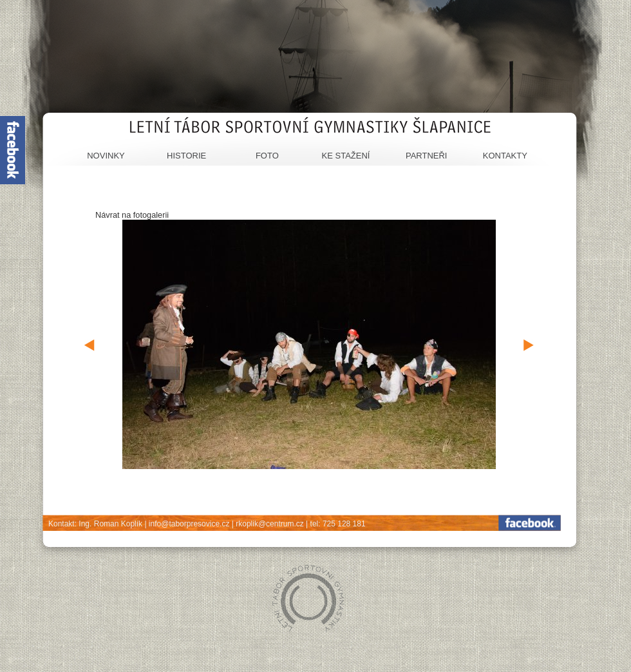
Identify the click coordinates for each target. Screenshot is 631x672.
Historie (186, 156)
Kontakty (505, 156)
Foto (267, 156)
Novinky (106, 156)
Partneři (427, 156)
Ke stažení (346, 156)
